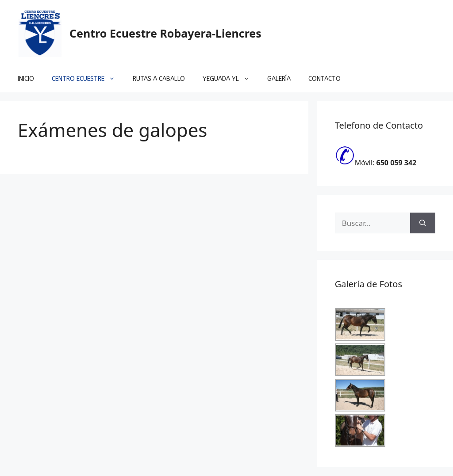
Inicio (26, 79)
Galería (279, 79)
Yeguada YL (230, 79)
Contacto (324, 79)
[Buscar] (423, 223)
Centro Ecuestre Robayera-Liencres (165, 33)
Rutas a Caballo (159, 79)
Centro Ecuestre (88, 79)
